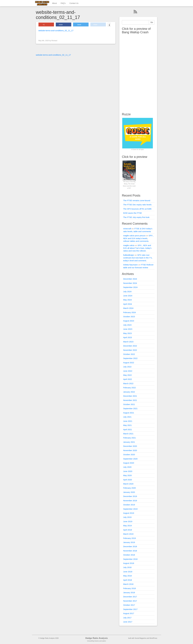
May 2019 (127, 526)
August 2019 (129, 513)
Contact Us (74, 3)
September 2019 (130, 509)
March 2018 (128, 584)
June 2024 (128, 296)
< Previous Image (47, 35)
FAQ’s (63, 3)
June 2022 (128, 371)
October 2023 (129, 317)
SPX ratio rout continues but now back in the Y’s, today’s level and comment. (138, 258)
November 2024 (130, 283)
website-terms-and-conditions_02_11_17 (56, 30)
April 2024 (128, 304)
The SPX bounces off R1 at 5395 (137, 209)
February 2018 (129, 588)
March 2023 (128, 342)
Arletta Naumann (130, 265)
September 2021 (130, 408)
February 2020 (129, 488)
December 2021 (130, 396)
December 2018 (130, 546)
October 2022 (129, 354)
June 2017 (128, 622)
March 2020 (128, 484)
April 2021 (128, 429)
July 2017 (127, 618)
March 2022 (128, 383)
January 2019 (129, 542)
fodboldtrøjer (129, 255)
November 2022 (130, 350)
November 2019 (130, 501)
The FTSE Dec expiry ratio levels (137, 205)
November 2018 (130, 551)
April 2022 (128, 379)
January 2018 (129, 592)
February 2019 (129, 538)
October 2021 (129, 404)
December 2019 (130, 496)
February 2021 (129, 438)
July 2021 (127, 417)
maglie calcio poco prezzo (134, 236)
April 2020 (128, 480)
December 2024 (130, 279)
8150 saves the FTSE (132, 213)
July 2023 (127, 325)
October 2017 (129, 605)
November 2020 (130, 450)
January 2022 (129, 392)
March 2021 (128, 434)
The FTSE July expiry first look (136, 217)
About (55, 3)
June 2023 (128, 329)
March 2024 (128, 308)
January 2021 (129, 442)
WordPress (153, 638)
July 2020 (127, 467)
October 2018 (129, 555)
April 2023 (128, 337)
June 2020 (128, 471)
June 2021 (128, 421)
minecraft (127, 229)
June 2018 (128, 572)
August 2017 (129, 613)
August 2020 (129, 463)
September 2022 (130, 358)
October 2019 (129, 505)
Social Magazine (140, 638)
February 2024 (129, 312)
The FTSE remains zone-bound (137, 200)
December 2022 (130, 346)
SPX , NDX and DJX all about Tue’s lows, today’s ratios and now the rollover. (137, 248)
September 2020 (130, 459)
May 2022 (127, 375)
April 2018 (128, 580)
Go (152, 22)
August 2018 (129, 563)
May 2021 (127, 425)
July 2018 (127, 567)
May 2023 (127, 333)
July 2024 (127, 292)
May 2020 (127, 475)
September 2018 (130, 559)
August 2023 (129, 321)
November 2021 (130, 400)
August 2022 (129, 363)
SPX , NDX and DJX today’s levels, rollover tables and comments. (138, 238)
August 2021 (129, 413)
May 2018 (127, 576)
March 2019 (128, 534)
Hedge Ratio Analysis (96, 638)
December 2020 (130, 446)
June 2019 (128, 521)
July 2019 (127, 517)
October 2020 (129, 455)
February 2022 (129, 388)
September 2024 (130, 287)
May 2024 (127, 300)
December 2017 (130, 597)
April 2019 (128, 530)
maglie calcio (129, 245)
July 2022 (127, 367)
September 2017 (130, 609)
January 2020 (129, 492)
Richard (54, 41)
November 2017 (130, 601)
